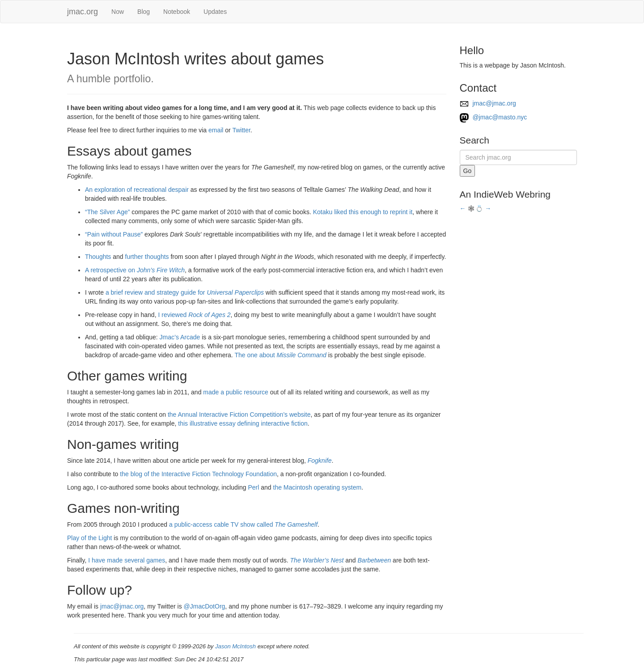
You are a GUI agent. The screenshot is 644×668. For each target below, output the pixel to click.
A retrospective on (135, 270)
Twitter (241, 130)
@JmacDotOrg (205, 606)
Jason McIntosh (235, 646)
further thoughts (147, 257)
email (216, 130)
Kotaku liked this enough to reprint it (363, 212)
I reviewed (194, 315)
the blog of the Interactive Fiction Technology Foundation (198, 474)
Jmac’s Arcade (180, 337)
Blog (144, 12)
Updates (215, 12)
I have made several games (127, 560)
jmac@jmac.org (122, 606)
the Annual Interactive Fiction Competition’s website (239, 414)
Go (468, 171)
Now (118, 12)
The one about (280, 355)
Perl (253, 487)
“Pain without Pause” (114, 234)
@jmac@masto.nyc (494, 117)
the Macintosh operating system (318, 487)
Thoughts (98, 257)
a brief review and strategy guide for (185, 292)
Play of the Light (89, 538)
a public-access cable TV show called (243, 524)
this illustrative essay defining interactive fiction (243, 423)
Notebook (177, 12)
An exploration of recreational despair (137, 190)
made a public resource (236, 392)
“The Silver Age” (107, 212)
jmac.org (83, 12)
